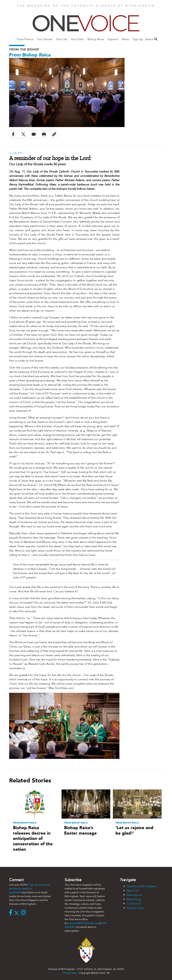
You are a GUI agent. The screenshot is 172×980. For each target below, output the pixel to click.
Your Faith (77, 39)
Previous (13, 726)
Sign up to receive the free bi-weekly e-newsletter (29, 889)
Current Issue (135, 908)
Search (151, 39)
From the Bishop (24, 50)
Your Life (62, 39)
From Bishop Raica (30, 55)
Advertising (134, 899)
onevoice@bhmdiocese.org (83, 923)
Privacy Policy (70, 973)
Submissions (135, 895)
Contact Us (134, 904)
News (125, 39)
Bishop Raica (96, 39)
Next (116, 726)
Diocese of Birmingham (142, 886)
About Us (133, 891)
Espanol (113, 39)
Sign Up (138, 39)
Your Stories (45, 39)
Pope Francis (25, 39)
